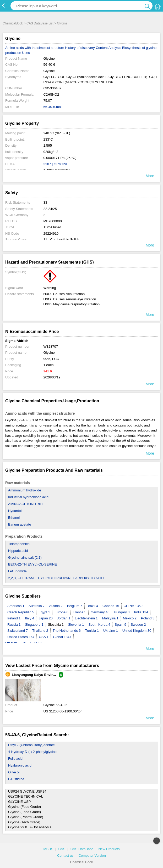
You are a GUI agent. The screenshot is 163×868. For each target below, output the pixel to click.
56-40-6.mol (53, 107)
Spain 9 (121, 625)
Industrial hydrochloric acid (28, 497)
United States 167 (21, 637)
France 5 (80, 612)
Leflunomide (17, 571)
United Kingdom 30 (137, 631)
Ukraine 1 (111, 631)
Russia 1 (14, 625)
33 (45, 202)
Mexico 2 (130, 618)
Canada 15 (111, 606)
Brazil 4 (92, 606)
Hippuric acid (18, 551)
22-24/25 (50, 209)
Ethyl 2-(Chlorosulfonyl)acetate (31, 745)
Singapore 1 (34, 625)
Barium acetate (20, 524)
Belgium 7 (75, 606)
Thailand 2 (40, 631)
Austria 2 (56, 606)
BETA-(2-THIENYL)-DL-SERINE (32, 564)
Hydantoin (16, 511)
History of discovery (80, 48)
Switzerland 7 (18, 631)
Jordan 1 (64, 618)
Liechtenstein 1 (86, 618)
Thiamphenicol (19, 544)
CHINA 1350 (133, 606)
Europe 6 (61, 612)
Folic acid (15, 759)
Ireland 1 (14, 618)
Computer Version (92, 856)
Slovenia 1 (76, 625)
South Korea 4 (99, 625)
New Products (109, 849)
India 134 (141, 612)
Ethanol (14, 518)
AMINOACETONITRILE (26, 504)
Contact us (65, 856)
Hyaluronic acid (20, 765)
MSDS (48, 849)
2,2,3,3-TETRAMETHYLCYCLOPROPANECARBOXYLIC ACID (56, 578)
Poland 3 (148, 618)
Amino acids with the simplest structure (35, 48)
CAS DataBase (82, 849)
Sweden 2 (138, 625)
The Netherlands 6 (67, 631)
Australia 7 (37, 606)
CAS (62, 849)
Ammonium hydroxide (25, 490)
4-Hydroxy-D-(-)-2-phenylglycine (32, 752)
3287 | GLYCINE (56, 164)
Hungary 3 (122, 612)
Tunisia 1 (92, 631)
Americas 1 (16, 606)
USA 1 (44, 637)
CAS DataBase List (40, 23)
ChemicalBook (13, 23)
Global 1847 (62, 637)
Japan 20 (46, 618)
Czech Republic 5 (21, 612)
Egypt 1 (44, 612)
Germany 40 (100, 612)
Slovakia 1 (56, 625)
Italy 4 (30, 618)
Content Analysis (108, 48)
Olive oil (14, 772)
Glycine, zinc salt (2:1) (25, 558)
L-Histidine (16, 779)
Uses (26, 53)
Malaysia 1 (110, 618)
